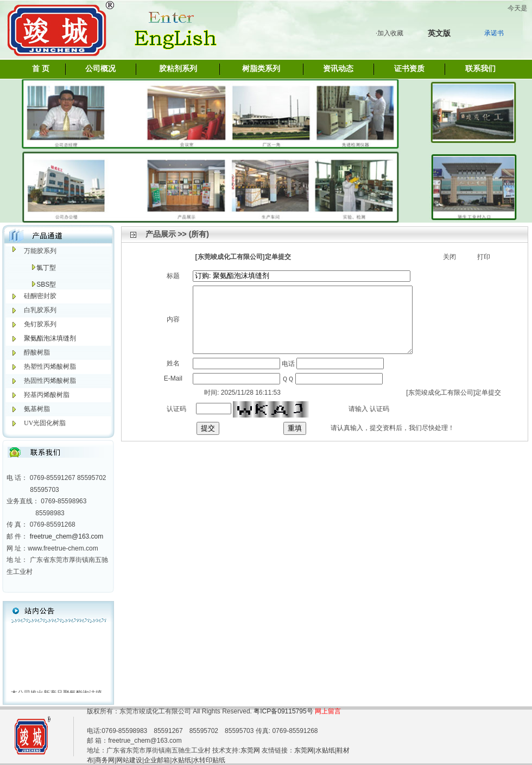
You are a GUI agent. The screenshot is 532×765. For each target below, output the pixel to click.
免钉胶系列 (40, 324)
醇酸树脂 (37, 352)
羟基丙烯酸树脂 (47, 395)
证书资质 (409, 69)
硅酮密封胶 (40, 296)
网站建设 (129, 760)
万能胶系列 (40, 251)
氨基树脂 (37, 409)
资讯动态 (338, 69)
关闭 (449, 257)
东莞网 (250, 750)
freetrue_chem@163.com (67, 536)
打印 (484, 257)
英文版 (439, 33)
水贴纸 (325, 750)
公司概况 (100, 69)
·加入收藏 (389, 33)
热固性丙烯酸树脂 (50, 381)
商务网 (105, 760)
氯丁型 (46, 268)
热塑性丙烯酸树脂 (50, 366)
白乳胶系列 (40, 310)
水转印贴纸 (209, 760)
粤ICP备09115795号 (284, 711)
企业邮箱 (157, 760)
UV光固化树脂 (45, 423)
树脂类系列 (261, 69)
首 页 (41, 69)
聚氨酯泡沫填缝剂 (50, 338)
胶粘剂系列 (178, 69)
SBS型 (46, 284)
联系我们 (480, 69)
